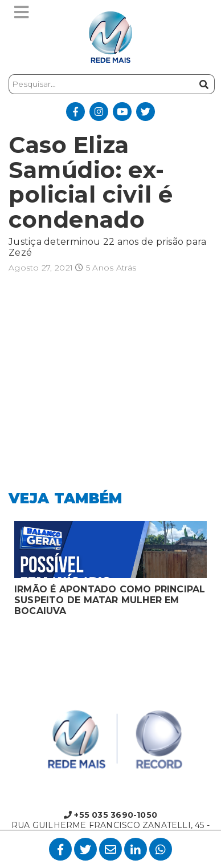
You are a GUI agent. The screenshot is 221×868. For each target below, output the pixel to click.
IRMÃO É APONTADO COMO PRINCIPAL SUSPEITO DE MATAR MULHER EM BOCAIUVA (110, 600)
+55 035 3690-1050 (110, 815)
